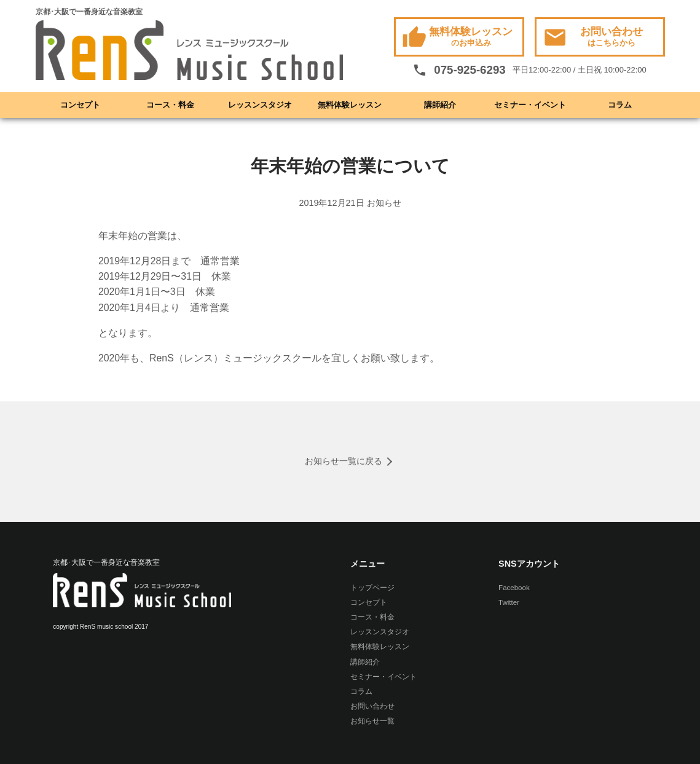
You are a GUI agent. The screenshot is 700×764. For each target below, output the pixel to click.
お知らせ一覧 (372, 721)
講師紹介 (440, 105)
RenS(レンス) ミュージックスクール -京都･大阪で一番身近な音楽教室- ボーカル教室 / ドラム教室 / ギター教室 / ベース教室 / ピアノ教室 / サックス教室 (189, 51)
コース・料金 (170, 105)
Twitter (509, 602)
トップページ (372, 588)
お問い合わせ (593, 38)
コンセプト (80, 105)
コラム (620, 105)
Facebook (514, 588)
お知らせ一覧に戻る (344, 461)
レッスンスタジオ (260, 105)
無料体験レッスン (457, 38)
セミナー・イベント (530, 105)
